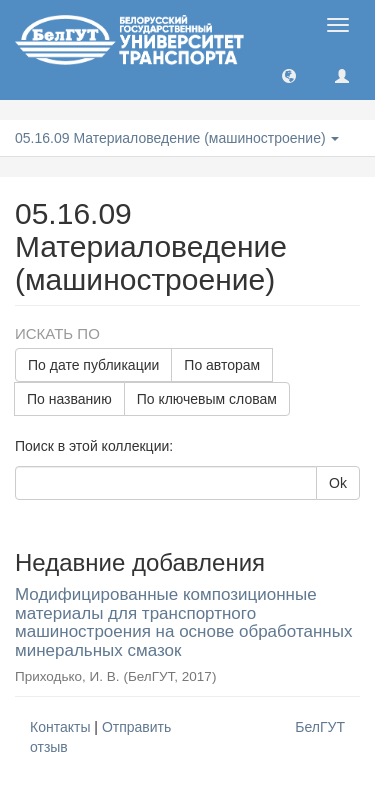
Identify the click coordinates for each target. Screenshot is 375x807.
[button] (289, 75)
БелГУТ (320, 727)
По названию (69, 399)
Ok (338, 483)
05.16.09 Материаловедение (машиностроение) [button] (177, 138)
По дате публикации (93, 365)
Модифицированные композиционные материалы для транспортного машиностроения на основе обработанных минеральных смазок (183, 622)
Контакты (60, 727)
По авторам (222, 365)
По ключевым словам (207, 399)
